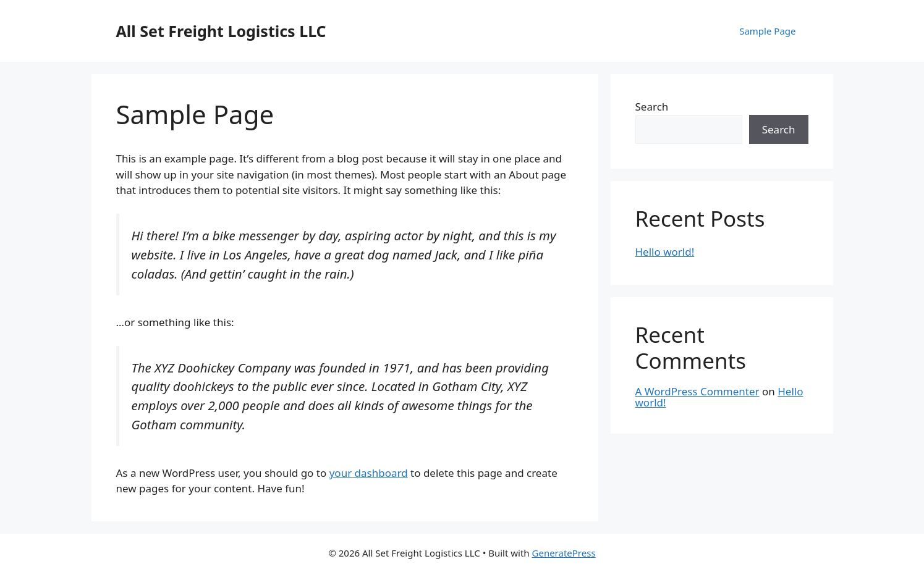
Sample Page (767, 31)
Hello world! (665, 252)
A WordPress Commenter (697, 391)
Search (652, 107)
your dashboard (369, 473)
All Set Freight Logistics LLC (221, 31)
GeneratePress (564, 553)
